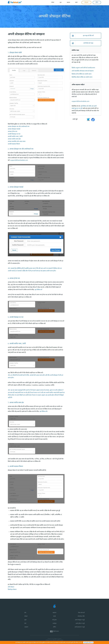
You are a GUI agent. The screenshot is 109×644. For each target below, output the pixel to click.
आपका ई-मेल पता (13, 132)
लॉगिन (54, 627)
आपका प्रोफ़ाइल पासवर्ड (14, 129)
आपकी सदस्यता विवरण (14, 144)
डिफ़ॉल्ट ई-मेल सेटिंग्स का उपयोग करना (82, 74)
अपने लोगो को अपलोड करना (88, 68)
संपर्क (54, 616)
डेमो (25, 623)
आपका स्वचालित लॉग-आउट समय (17, 141)
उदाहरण (26, 627)
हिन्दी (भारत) (56, 631)
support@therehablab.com (19, 160)
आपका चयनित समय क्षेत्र (14, 139)
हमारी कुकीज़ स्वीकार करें (88, 642)
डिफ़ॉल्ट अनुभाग (76, 68)
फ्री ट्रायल (54, 620)
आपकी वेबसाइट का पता (14, 134)
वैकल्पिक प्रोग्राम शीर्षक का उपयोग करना (82, 77)
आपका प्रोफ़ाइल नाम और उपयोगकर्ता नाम (19, 127)
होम (25, 613)
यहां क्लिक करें (38, 290)
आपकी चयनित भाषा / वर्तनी (15, 137)
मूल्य (26, 620)
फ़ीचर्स (26, 616)
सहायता (54, 613)
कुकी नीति (73, 643)
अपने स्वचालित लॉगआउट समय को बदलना (83, 71)
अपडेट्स (55, 623)
